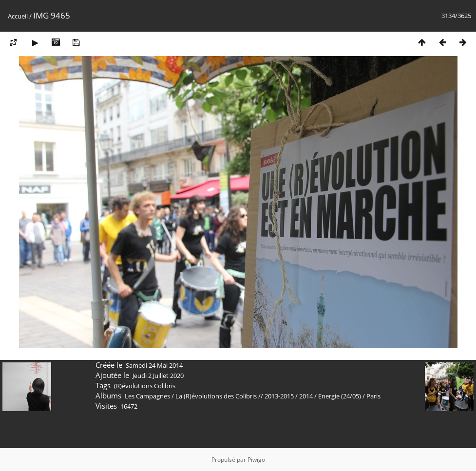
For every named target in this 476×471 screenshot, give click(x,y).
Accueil (18, 16)
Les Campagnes (147, 396)
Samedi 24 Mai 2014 (154, 365)
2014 (306, 396)
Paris (373, 396)
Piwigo (256, 460)
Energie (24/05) (340, 396)
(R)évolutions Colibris (145, 386)
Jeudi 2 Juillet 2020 (158, 376)
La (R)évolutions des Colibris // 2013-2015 (235, 396)
